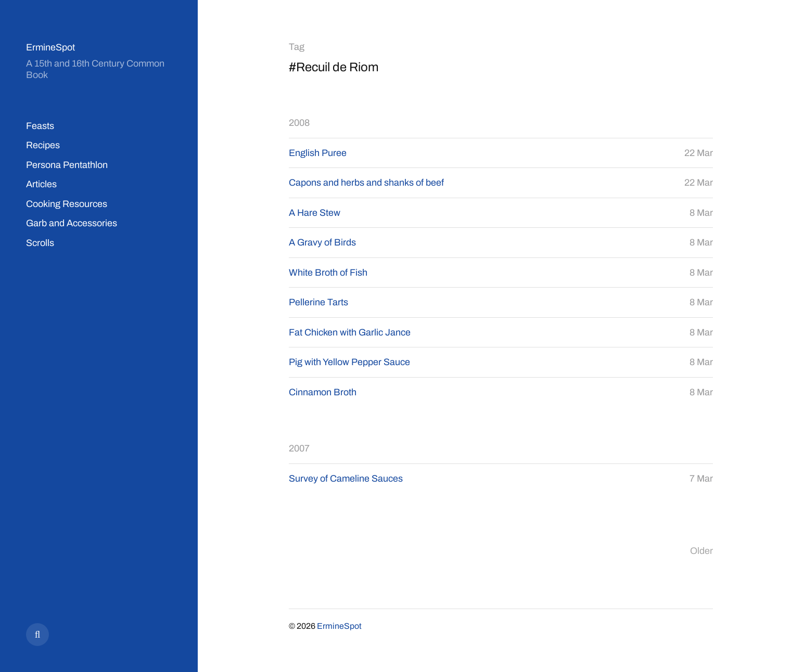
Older (701, 551)
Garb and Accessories (72, 223)
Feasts (40, 126)
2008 (299, 123)
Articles (41, 184)
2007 (299, 448)
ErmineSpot (50, 47)
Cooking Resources (67, 204)
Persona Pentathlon (67, 165)
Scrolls (40, 243)
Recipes (43, 145)
